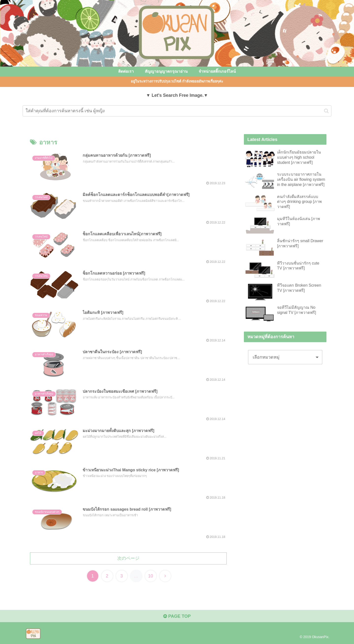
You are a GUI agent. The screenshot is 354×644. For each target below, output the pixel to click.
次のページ (128, 558)
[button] (326, 111)
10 (150, 576)
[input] (177, 111)
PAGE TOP (177, 616)
